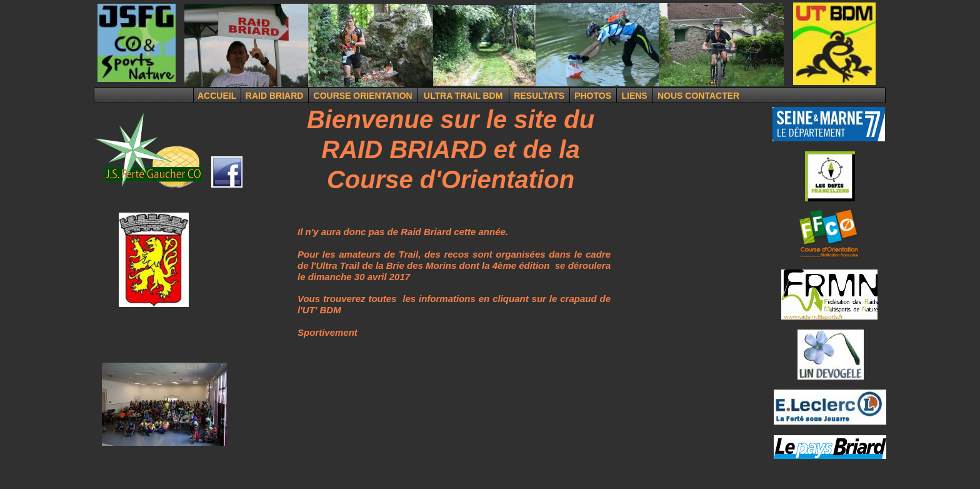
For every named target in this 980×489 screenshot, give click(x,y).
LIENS (634, 96)
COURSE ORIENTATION (363, 96)
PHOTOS (593, 96)
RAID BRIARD (275, 96)
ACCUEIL (217, 96)
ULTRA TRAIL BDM (463, 96)
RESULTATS (539, 96)
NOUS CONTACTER (698, 96)
